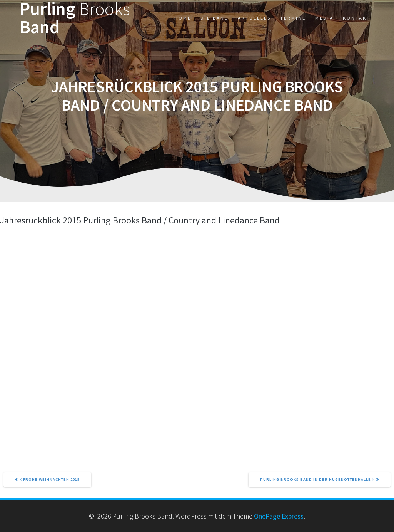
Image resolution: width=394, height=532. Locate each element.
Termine (293, 18)
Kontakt (357, 18)
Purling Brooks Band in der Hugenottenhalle (317, 479)
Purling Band (75, 18)
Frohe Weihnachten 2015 (50, 479)
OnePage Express (279, 516)
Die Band (215, 18)
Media (324, 18)
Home (183, 18)
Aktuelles (254, 18)
